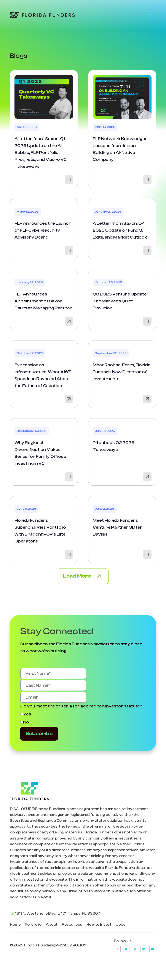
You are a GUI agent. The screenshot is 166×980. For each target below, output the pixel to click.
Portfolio (33, 924)
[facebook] (117, 949)
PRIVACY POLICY (71, 945)
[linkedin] (144, 949)
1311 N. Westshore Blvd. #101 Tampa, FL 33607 (58, 913)
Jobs (121, 924)
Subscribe (39, 734)
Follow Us (123, 941)
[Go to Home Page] (42, 15)
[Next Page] (83, 576)
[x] (135, 949)
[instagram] (126, 949)
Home (15, 924)
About (52, 924)
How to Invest (99, 924)
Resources (72, 924)
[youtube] (153, 949)
